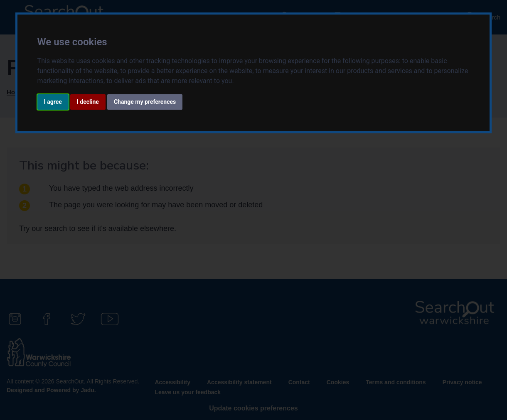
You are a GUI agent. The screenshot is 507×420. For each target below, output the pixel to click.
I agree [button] (53, 102)
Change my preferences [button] (145, 102)
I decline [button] (88, 102)
